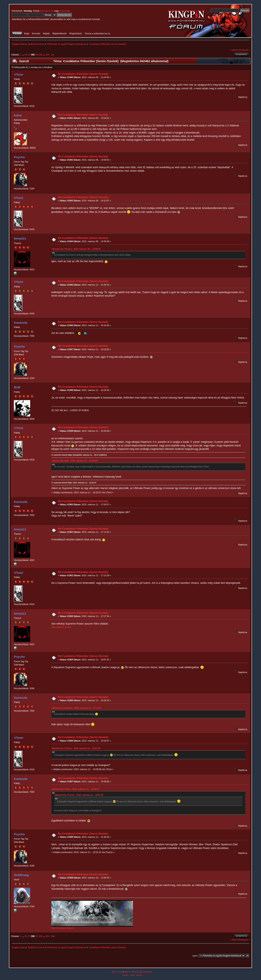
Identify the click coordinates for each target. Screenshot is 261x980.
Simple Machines (144, 972)
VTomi (18, 74)
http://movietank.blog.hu (63, 928)
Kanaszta (21, 323)
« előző (233, 50)
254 (47, 55)
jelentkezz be (47, 11)
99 (36, 55)
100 (40, 55)
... (23, 55)
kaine (18, 115)
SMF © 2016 (130, 972)
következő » (244, 50)
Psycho (19, 157)
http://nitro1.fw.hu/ (61, 627)
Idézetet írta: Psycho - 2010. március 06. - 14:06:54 (76, 249)
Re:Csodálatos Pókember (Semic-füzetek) (83, 74)
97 (29, 55)
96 (26, 55)
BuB (17, 387)
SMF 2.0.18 (117, 972)
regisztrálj (64, 11)
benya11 (20, 238)
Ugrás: (195, 956)
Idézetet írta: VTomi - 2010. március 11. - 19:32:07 (76, 789)
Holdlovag (21, 875)
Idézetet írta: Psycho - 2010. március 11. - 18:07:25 (76, 748)
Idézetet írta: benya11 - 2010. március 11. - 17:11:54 (77, 708)
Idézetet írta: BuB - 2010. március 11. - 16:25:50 (75, 461)
